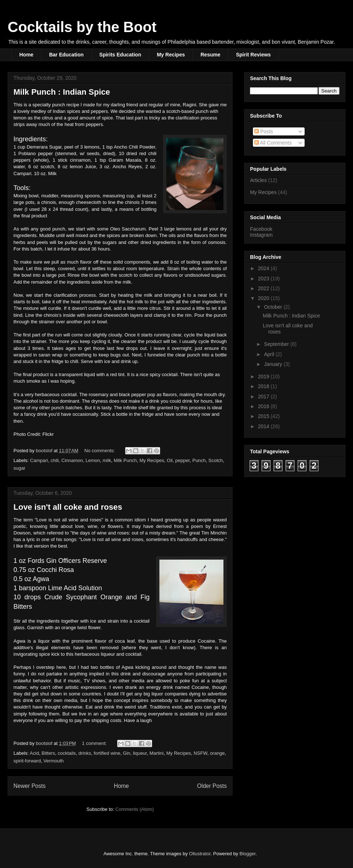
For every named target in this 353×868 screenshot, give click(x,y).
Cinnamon (72, 460)
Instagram (261, 235)
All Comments (273, 143)
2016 (264, 406)
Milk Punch (125, 460)
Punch (199, 460)
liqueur (140, 753)
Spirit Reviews (253, 55)
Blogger (247, 854)
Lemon (93, 460)
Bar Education (66, 55)
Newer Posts (29, 786)
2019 (264, 376)
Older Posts (212, 786)
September (277, 344)
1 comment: (95, 743)
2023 (264, 279)
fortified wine (107, 753)
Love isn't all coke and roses (68, 507)
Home (26, 55)
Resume (210, 55)
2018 (264, 386)
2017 (264, 396)
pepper (182, 460)
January (274, 364)
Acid (34, 753)
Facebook (261, 229)
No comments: (100, 451)
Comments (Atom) (134, 809)
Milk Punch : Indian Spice (62, 92)
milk (107, 460)
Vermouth (53, 761)
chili (55, 460)
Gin (127, 753)
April (270, 354)
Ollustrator (200, 854)
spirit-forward (27, 761)
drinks (85, 753)
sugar (19, 468)
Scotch (216, 460)
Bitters (48, 753)
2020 (264, 298)
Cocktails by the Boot (82, 27)
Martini (157, 753)
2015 (264, 416)
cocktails (67, 753)
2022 (264, 288)
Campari (39, 460)
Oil (170, 460)
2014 (264, 426)
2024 (264, 268)
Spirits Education (120, 55)
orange (217, 753)
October (274, 307)
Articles (258, 180)
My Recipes (171, 55)
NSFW (201, 753)
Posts (264, 131)
